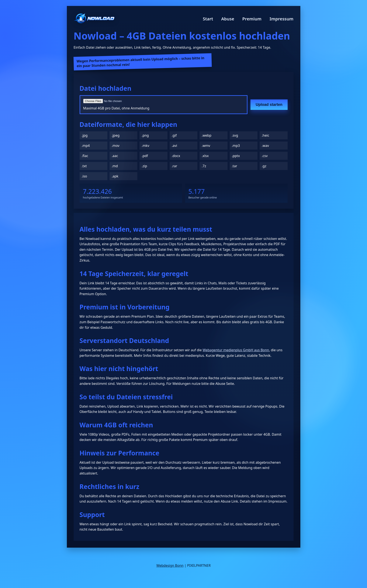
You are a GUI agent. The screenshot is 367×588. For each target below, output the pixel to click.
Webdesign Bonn (170, 565)
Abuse (228, 19)
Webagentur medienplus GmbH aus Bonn (236, 350)
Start (208, 19)
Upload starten (269, 105)
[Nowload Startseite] (94, 19)
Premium (252, 19)
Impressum (282, 19)
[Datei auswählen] (134, 101)
